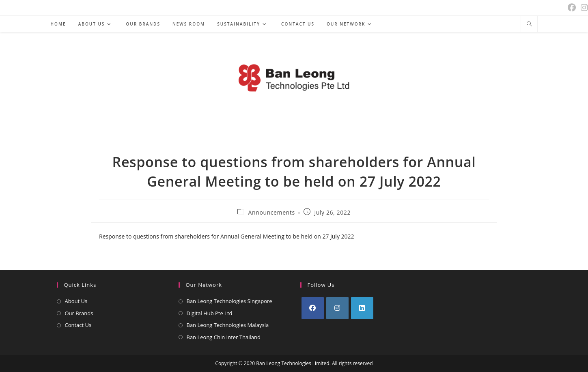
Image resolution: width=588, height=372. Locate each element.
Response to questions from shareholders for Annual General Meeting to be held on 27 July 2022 (227, 236)
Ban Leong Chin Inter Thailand (224, 337)
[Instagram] (337, 308)
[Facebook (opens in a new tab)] (572, 8)
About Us (76, 301)
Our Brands (79, 313)
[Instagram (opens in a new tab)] (583, 8)
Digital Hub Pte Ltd (210, 313)
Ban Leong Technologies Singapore (229, 301)
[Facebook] (313, 308)
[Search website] (529, 24)
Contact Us (78, 325)
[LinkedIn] (362, 308)
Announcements (272, 212)
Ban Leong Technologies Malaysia (228, 325)
